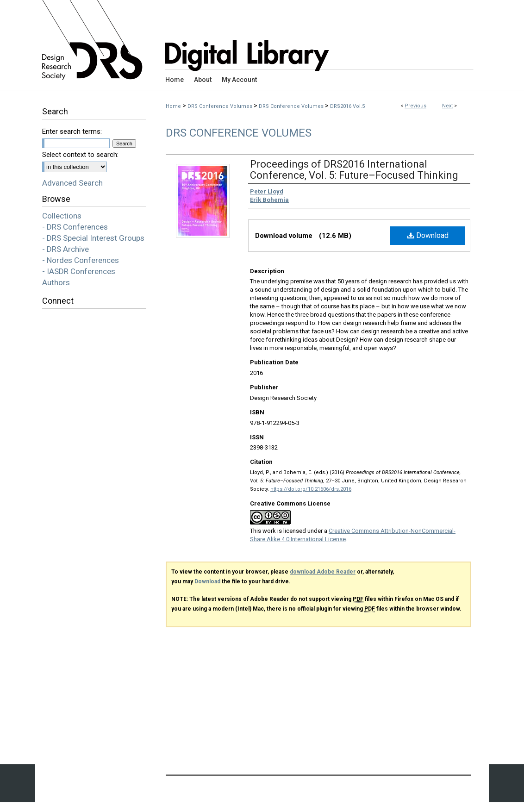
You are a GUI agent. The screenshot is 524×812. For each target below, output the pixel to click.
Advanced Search (72, 183)
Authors (56, 282)
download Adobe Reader (323, 572)
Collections (62, 216)
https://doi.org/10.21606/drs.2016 (311, 489)
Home (173, 106)
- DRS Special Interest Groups (93, 238)
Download (428, 235)
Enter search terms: (72, 131)
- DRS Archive (65, 249)
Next (447, 106)
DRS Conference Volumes (220, 106)
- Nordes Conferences (81, 260)
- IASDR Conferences (79, 271)
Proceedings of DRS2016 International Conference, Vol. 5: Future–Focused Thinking (354, 170)
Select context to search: (80, 155)
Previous (415, 106)
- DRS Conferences (75, 227)
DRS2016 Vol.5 (347, 106)
